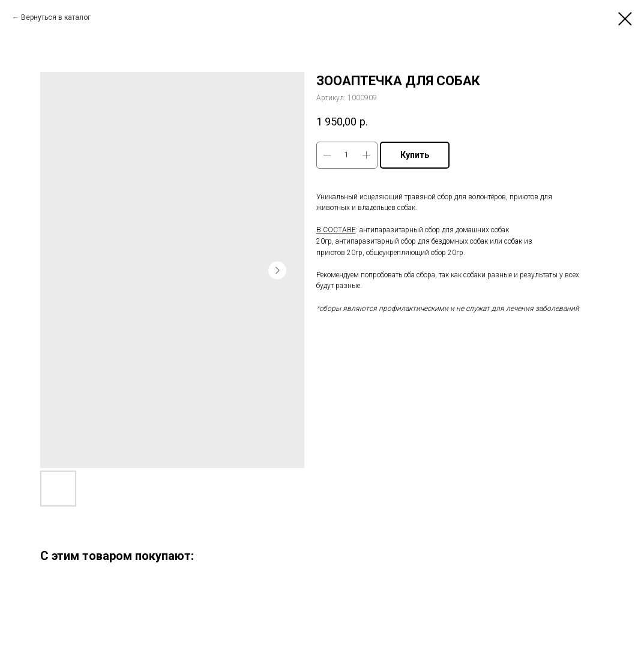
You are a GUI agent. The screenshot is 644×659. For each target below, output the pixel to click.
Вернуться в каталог (56, 17)
